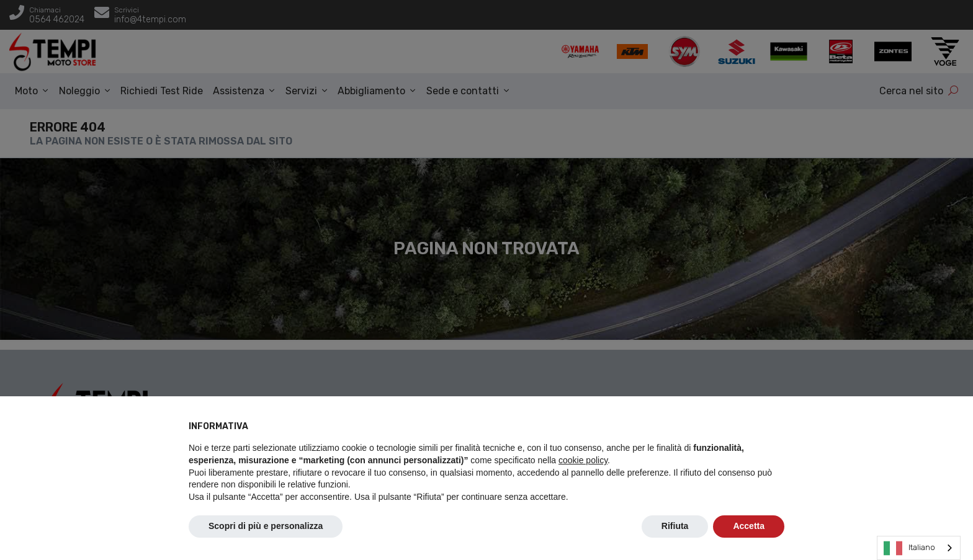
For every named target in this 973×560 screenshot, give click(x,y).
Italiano (909, 548)
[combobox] (919, 548)
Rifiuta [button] (675, 526)
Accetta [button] (749, 526)
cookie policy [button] (583, 460)
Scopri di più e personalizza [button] (266, 526)
